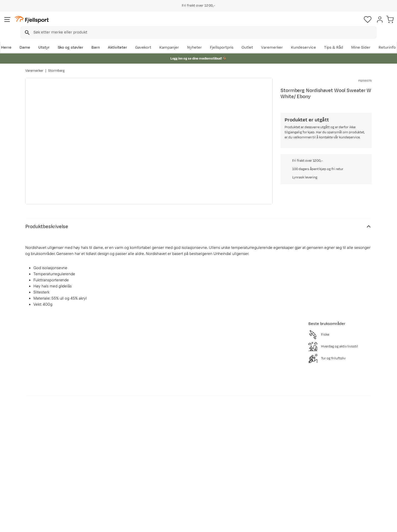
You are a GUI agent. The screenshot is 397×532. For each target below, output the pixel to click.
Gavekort (109, 482)
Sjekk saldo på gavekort (52, 465)
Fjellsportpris (277, 40)
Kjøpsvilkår (365, 525)
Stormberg (56, 66)
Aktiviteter (142, 40)
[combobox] (203, 24)
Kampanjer (225, 40)
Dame (49, 40)
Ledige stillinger (185, 482)
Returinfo (39, 474)
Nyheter (250, 40)
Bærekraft (180, 490)
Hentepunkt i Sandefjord (52, 490)
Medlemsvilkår (184, 474)
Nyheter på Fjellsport (119, 465)
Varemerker (328, 40)
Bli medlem (351, 414)
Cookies (388, 525)
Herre (31, 40)
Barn (120, 40)
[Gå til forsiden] (51, 24)
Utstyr (68, 40)
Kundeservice (359, 40)
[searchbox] (209, 24)
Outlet (303, 40)
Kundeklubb (181, 465)
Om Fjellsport (183, 457)
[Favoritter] (336, 24)
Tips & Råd (40, 482)
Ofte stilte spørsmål (48, 457)
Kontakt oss (41, 498)
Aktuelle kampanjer (118, 457)
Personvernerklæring (333, 525)
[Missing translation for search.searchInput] (103, 24)
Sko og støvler (95, 40)
